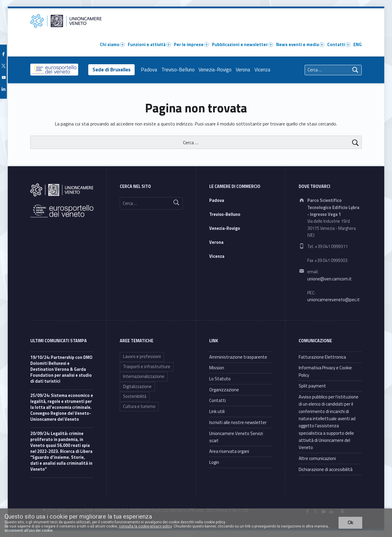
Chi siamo (112, 44)
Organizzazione (224, 390)
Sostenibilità (135, 396)
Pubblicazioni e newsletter (243, 44)
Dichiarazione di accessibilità (326, 469)
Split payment (312, 386)
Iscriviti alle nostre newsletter (238, 422)
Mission (217, 368)
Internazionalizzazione (144, 376)
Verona (244, 70)
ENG (358, 44)
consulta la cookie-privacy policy (145, 526)
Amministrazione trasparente (238, 357)
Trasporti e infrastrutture (147, 367)
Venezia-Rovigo (217, 70)
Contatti (339, 44)
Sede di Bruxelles (112, 70)
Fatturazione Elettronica (322, 357)
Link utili (217, 411)
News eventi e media (300, 44)
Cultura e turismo (139, 406)
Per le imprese (191, 44)
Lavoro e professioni (142, 357)
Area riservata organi (229, 451)
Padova (151, 70)
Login (214, 462)
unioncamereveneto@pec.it (333, 300)
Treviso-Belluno (179, 70)
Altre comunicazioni (317, 458)
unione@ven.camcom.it (329, 279)
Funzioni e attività (149, 44)
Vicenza (264, 70)
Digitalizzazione (137, 387)
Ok (351, 523)
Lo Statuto (220, 379)
